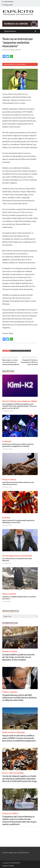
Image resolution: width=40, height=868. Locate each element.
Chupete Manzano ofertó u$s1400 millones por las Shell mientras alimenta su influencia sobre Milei (19, 698)
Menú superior (9, 2)
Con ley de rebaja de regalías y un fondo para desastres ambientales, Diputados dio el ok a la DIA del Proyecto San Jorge (19, 779)
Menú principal (11, 31)
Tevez (29, 351)
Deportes (18, 351)
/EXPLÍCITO (16, 863)
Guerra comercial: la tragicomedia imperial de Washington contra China (18, 521)
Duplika (12, 866)
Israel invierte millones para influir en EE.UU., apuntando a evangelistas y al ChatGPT (18, 445)
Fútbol (24, 351)
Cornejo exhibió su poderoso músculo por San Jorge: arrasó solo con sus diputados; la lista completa (18, 657)
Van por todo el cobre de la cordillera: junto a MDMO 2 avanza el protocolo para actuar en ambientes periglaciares (19, 738)
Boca (12, 351)
